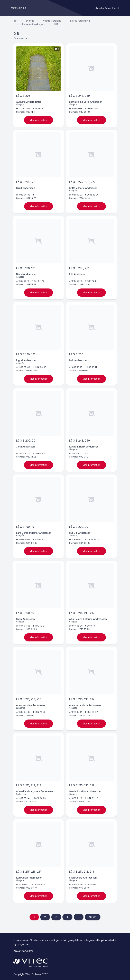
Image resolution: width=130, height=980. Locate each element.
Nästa (93, 917)
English (116, 8)
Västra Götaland (52, 21)
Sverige (30, 21)
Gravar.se (19, 8)
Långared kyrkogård (34, 24)
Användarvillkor (23, 951)
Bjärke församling (80, 21)
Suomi (108, 8)
